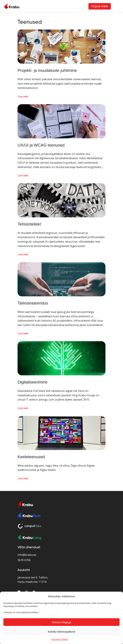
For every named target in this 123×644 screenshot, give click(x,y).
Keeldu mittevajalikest (62, 632)
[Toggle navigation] (117, 6)
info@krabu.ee (27, 555)
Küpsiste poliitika (60, 639)
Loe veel (23, 96)
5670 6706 (24, 560)
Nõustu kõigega (62, 622)
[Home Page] (12, 6)
